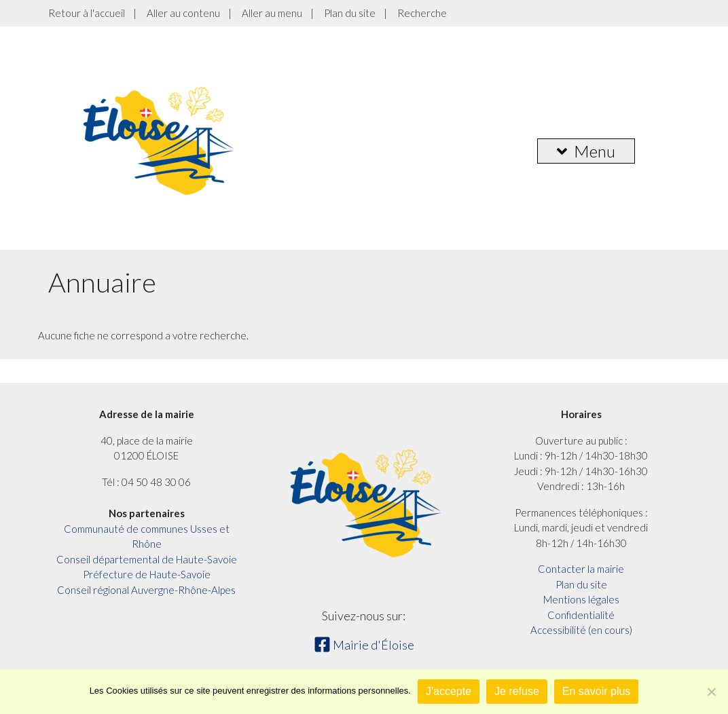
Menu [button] (586, 151)
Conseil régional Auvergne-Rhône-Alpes (146, 590)
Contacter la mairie (581, 569)
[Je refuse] (711, 692)
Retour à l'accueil (87, 13)
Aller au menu (272, 13)
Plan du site (350, 13)
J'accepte (449, 691)
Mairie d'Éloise (364, 645)
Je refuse (517, 691)
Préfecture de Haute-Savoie (147, 574)
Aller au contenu (183, 13)
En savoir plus (597, 691)
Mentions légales (581, 599)
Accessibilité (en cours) (581, 630)
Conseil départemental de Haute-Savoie (147, 559)
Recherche (422, 13)
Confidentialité (581, 615)
